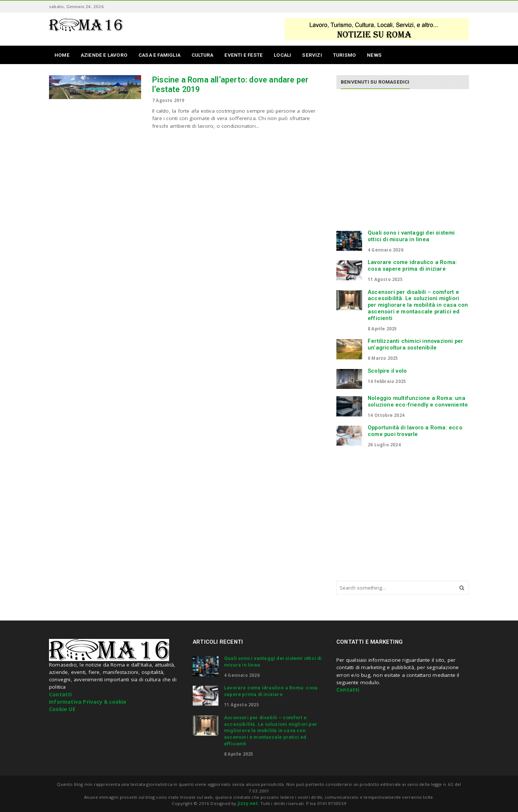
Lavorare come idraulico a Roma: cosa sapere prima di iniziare (412, 266)
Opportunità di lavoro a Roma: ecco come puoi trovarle (415, 431)
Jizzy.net (248, 803)
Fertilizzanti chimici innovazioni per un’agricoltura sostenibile (415, 344)
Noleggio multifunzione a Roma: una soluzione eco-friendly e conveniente (418, 401)
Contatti (61, 695)
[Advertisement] (398, 163)
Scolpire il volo (387, 371)
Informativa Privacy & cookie (88, 702)
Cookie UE (62, 709)
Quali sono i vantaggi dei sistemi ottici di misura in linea (411, 236)
